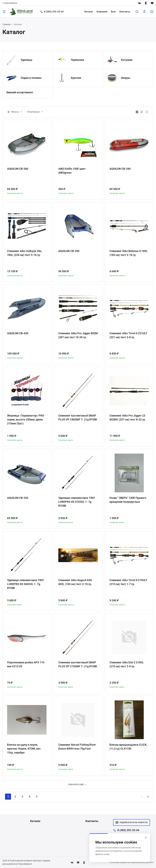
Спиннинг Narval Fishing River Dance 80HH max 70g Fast (77, 747)
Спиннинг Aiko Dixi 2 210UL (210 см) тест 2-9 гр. (127, 664)
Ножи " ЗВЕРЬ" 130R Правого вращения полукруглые (128, 500)
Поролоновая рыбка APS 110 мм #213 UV (26, 664)
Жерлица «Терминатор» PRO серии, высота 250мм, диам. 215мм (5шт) (26, 419)
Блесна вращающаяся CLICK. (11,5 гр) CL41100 (128, 747)
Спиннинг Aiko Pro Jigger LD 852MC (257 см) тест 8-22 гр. (128, 418)
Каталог (89, 12)
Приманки (77, 60)
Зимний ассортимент (20, 92)
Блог (113, 12)
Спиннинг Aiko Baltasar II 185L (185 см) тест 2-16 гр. (129, 253)
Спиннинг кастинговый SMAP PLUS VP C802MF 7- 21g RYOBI (78, 418)
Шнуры (126, 78)
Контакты (125, 12)
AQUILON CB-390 (69, 251)
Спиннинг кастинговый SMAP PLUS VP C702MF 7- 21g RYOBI (78, 664)
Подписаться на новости (132, 822)
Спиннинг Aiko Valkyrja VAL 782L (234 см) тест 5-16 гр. (25, 253)
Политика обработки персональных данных (132, 862)
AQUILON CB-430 (18, 333)
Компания (102, 12)
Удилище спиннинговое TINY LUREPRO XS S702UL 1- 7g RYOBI (77, 502)
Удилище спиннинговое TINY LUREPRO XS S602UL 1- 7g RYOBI (25, 584)
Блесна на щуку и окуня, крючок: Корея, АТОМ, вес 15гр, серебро (24, 749)
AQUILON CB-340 (120, 169)
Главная (7, 24)
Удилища (26, 60)
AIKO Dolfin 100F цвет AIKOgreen (72, 171)
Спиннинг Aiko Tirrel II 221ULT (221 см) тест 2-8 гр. (128, 335)
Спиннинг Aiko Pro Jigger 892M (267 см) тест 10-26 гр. (78, 335)
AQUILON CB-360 (18, 169)
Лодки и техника (31, 78)
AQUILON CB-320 (18, 498)
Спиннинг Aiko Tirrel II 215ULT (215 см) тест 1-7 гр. (128, 582)
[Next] (148, 797)
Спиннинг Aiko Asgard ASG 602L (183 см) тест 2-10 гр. (75, 582)
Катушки (127, 60)
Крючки (76, 78)
